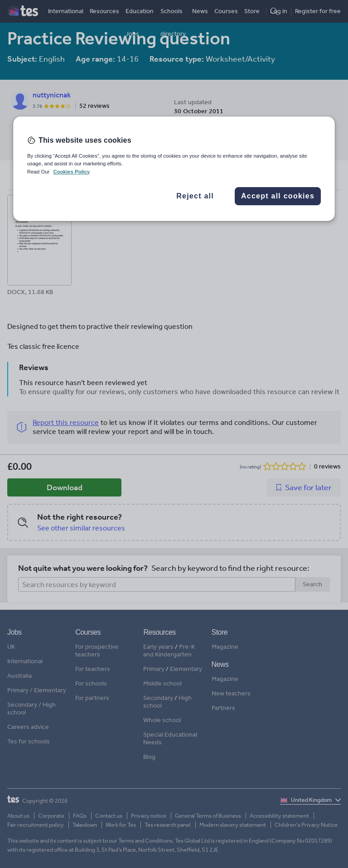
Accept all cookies (278, 196)
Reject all (195, 196)
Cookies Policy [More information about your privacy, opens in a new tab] (71, 172)
